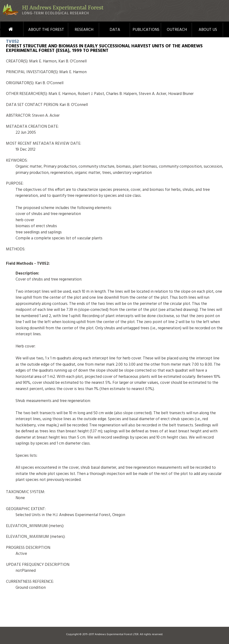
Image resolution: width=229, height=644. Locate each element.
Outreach (177, 30)
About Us (208, 30)
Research (84, 30)
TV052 (12, 42)
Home (4, 29)
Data (115, 30)
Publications (146, 30)
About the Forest (46, 30)
